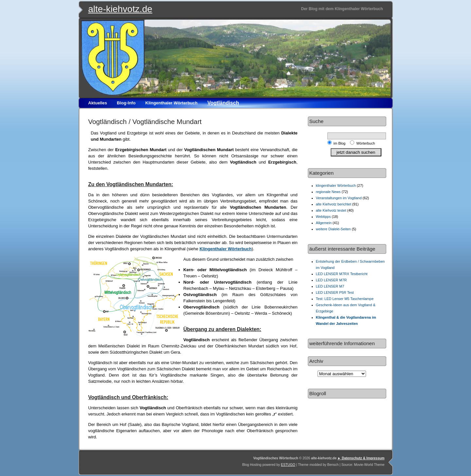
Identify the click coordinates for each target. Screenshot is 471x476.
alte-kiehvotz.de (120, 9)
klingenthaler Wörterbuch (336, 185)
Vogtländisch (223, 103)
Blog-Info (126, 103)
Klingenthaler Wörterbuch (171, 103)
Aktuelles (98, 103)
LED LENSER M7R (331, 280)
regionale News (328, 192)
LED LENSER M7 (330, 286)
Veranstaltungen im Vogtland (339, 198)
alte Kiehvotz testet (331, 210)
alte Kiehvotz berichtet (334, 204)
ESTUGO (288, 465)
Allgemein (324, 223)
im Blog (341, 143)
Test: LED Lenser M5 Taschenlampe (345, 299)
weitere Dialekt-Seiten (333, 229)
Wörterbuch (366, 143)
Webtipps (323, 217)
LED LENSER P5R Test (335, 292)
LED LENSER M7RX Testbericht (342, 274)
